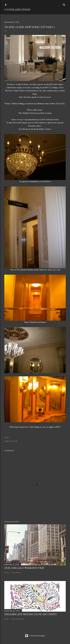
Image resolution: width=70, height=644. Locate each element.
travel (15, 441)
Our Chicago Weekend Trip (24, 568)
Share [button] (7, 437)
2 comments (16, 572)
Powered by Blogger (35, 636)
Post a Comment (17, 619)
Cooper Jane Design (17, 10)
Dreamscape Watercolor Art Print (31, 614)
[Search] (64, 4)
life (11, 441)
